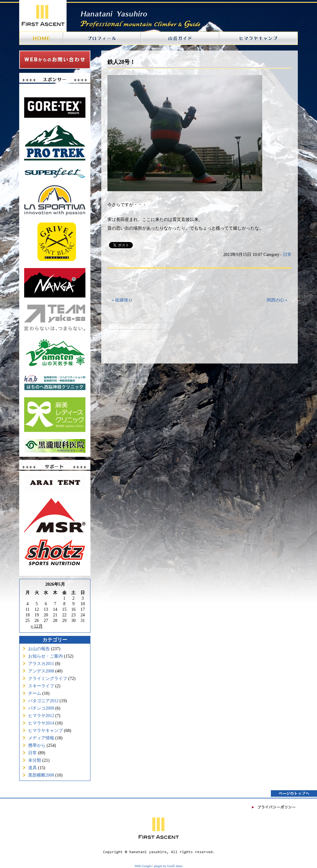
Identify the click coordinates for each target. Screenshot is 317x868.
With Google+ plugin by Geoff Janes (159, 866)
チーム (35, 693)
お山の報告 (39, 649)
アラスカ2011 (41, 664)
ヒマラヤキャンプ (46, 731)
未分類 (35, 760)
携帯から (37, 745)
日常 (33, 753)
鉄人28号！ (121, 62)
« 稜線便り (122, 300)
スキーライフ (41, 686)
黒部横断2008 (41, 775)
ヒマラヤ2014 (41, 723)
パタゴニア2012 (43, 701)
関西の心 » (277, 300)
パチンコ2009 (41, 708)
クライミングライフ (48, 679)
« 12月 (37, 626)
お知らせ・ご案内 (46, 656)
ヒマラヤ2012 (41, 716)
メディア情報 (41, 738)
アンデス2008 (41, 671)
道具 (33, 768)
